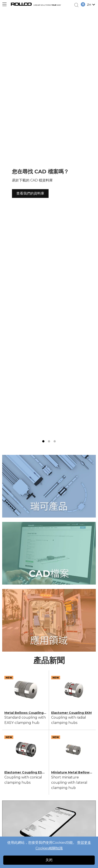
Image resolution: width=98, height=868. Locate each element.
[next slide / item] (93, 227)
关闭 (49, 860)
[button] (92, 5)
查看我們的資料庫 (30, 193)
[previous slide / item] (5, 227)
